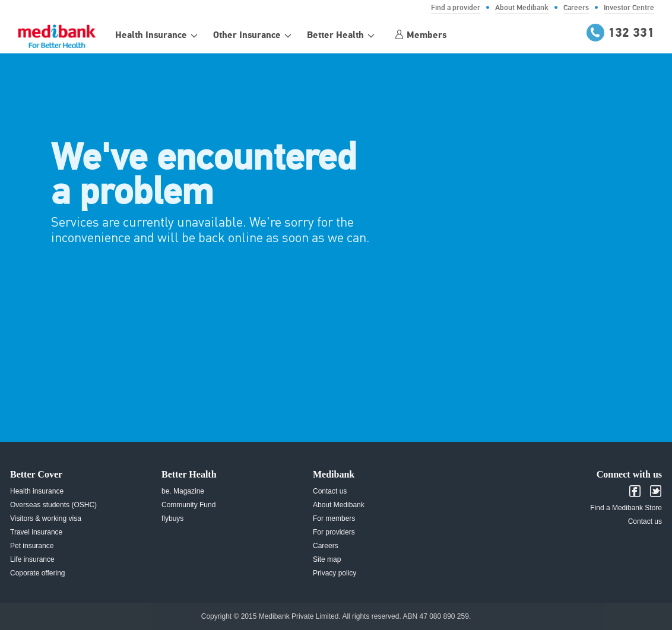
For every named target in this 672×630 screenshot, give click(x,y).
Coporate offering (38, 573)
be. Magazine (183, 491)
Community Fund (188, 505)
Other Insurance (247, 36)
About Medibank (339, 505)
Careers (326, 546)
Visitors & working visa (46, 518)
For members (334, 518)
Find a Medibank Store (626, 508)
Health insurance (37, 491)
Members (421, 35)
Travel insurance (36, 532)
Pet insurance (32, 546)
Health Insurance (151, 36)
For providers (334, 532)
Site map (327, 559)
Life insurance (32, 559)
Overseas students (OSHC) (53, 505)
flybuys (172, 518)
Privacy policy (335, 573)
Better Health (335, 36)
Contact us (330, 491)
